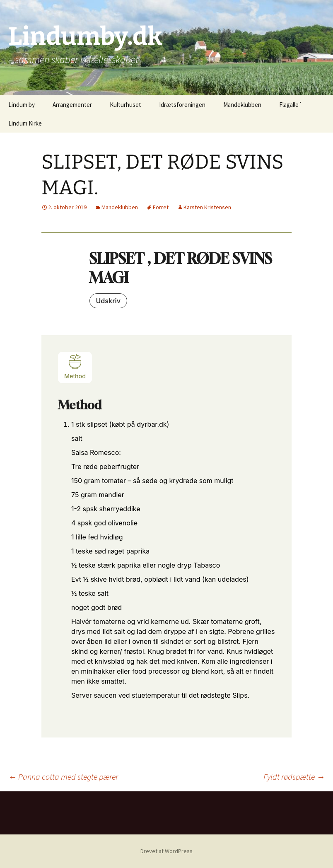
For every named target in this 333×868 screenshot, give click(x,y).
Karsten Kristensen (207, 207)
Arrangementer (72, 105)
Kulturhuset (125, 105)
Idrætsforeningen (182, 105)
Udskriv (109, 301)
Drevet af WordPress (166, 851)
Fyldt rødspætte (294, 777)
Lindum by (22, 105)
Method (75, 366)
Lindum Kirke (25, 123)
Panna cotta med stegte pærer (63, 777)
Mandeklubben (242, 105)
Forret (161, 207)
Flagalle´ (291, 105)
